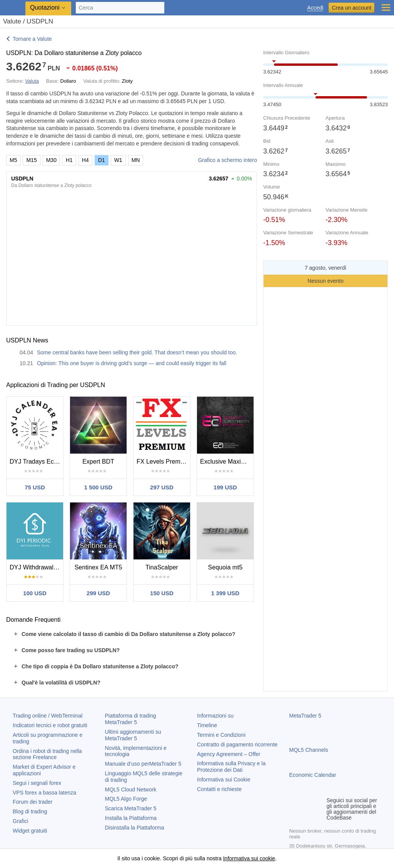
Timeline (207, 725)
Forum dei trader (33, 802)
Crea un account (351, 8)
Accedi (315, 8)
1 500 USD (98, 487)
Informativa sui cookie (249, 858)
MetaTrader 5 (306, 716)
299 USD (98, 593)
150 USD (162, 593)
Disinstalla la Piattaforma (135, 828)
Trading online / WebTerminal (48, 716)
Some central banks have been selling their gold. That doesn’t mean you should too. (137, 352)
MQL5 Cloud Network (131, 790)
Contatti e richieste (219, 789)
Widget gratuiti (30, 831)
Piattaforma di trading (131, 719)
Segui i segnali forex (37, 783)
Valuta (32, 81)
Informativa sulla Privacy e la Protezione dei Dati (231, 767)
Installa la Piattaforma (131, 818)
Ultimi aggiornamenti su (133, 735)
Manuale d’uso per (143, 764)
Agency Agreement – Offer (229, 754)
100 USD (35, 593)
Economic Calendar (313, 775)
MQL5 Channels (309, 750)
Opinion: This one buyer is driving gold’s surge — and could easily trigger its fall (132, 363)
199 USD (225, 487)
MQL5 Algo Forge (126, 799)
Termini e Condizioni (221, 735)
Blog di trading (30, 811)
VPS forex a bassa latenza (44, 793)
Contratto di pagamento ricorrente (237, 744)
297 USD (162, 487)
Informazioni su (215, 716)
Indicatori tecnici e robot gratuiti (50, 725)
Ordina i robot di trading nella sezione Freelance (47, 754)
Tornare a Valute (32, 39)
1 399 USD (225, 593)
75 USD (35, 487)
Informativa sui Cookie (224, 780)
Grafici (20, 821)
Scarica (131, 808)
